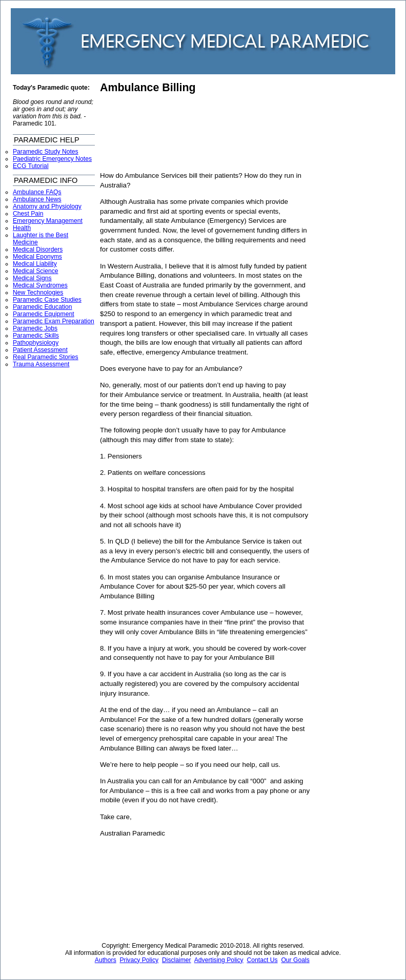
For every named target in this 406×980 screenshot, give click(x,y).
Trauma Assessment (41, 364)
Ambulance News (37, 199)
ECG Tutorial (31, 166)
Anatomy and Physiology (47, 206)
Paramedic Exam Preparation (54, 321)
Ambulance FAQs (37, 192)
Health (22, 228)
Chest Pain (28, 214)
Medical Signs (32, 278)
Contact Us (262, 960)
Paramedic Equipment (44, 314)
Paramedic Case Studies (47, 300)
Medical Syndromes (40, 285)
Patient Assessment (40, 350)
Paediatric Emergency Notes (52, 159)
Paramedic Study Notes (46, 152)
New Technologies (38, 293)
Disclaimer (177, 960)
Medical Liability (35, 264)
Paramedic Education (43, 307)
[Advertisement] (146, 133)
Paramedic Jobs (35, 328)
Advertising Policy (219, 960)
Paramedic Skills (36, 336)
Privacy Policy (139, 960)
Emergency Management (48, 221)
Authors (106, 960)
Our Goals (295, 960)
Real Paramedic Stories (46, 357)
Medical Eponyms (37, 257)
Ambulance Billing (148, 88)
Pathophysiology (36, 343)
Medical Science (36, 271)
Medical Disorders (38, 249)
